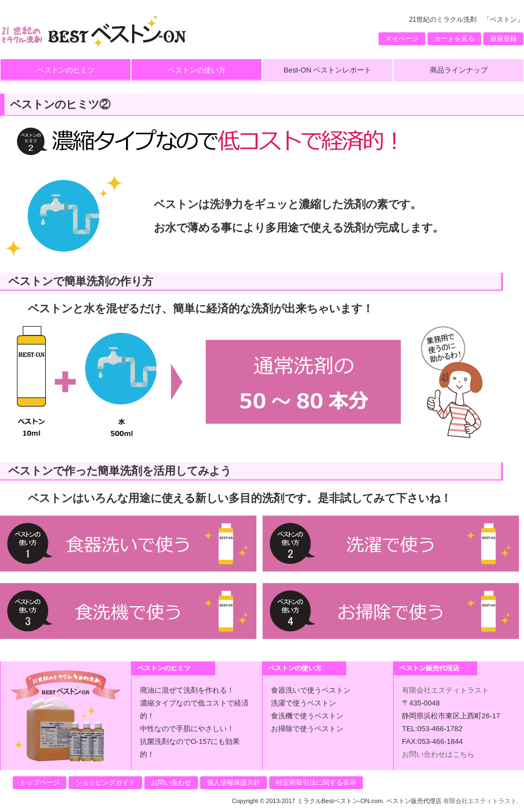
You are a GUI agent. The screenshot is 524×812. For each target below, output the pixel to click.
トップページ (40, 782)
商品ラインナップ (459, 70)
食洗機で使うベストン (307, 716)
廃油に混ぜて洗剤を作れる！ (187, 690)
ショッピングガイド (105, 782)
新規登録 (503, 38)
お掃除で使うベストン (307, 729)
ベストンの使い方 (197, 70)
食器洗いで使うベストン (311, 690)
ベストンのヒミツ (66, 70)
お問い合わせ (171, 782)
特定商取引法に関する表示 (316, 782)
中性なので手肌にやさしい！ (187, 729)
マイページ (402, 38)
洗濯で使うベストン (304, 703)
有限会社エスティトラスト (445, 690)
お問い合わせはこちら (438, 754)
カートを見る (454, 38)
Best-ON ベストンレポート (327, 70)
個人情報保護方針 (234, 782)
